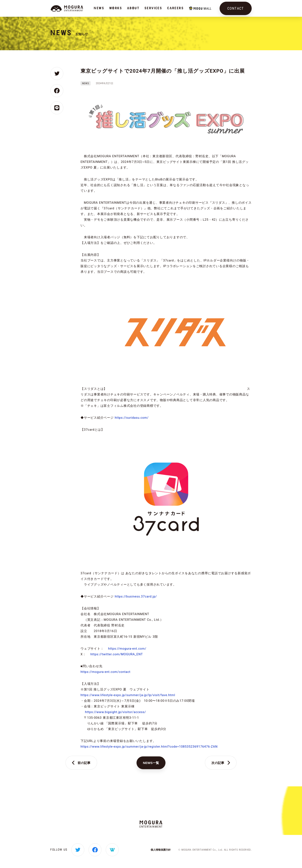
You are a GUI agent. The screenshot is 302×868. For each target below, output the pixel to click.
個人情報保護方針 (161, 850)
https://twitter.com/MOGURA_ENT (117, 654)
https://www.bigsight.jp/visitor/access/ (115, 712)
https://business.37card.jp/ (136, 596)
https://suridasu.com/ (132, 418)
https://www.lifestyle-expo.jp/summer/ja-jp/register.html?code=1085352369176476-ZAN (149, 747)
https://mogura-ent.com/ (127, 649)
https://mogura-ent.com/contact (105, 672)
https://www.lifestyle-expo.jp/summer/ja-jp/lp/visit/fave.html (128, 695)
